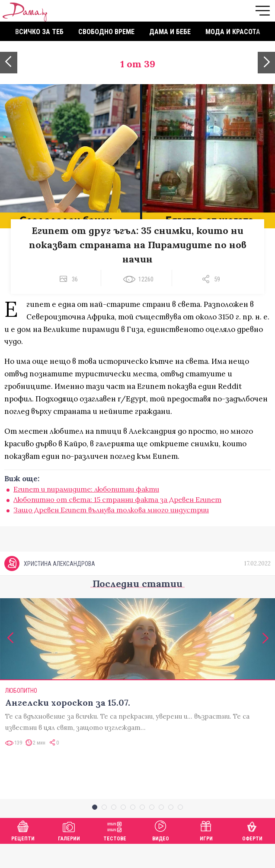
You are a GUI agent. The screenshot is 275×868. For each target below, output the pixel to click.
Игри (206, 854)
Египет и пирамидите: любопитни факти (86, 489)
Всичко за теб (39, 32)
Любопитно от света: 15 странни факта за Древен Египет (117, 499)
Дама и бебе (170, 32)
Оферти (252, 854)
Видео (161, 854)
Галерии (69, 854)
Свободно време (106, 32)
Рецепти (23, 854)
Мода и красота (233, 32)
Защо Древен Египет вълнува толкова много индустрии (111, 510)
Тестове (115, 854)
